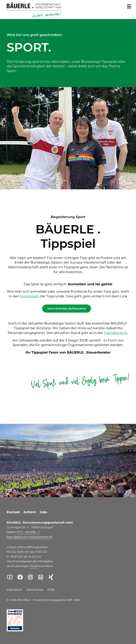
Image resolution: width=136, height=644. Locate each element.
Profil (34, 566)
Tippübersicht (116, 333)
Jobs (44, 512)
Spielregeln (30, 296)
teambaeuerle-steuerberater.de (29, 537)
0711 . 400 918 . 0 (28, 532)
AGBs (51, 590)
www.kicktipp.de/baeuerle (67, 308)
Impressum (15, 590)
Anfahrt (30, 512)
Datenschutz (35, 590)
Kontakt (13, 512)
